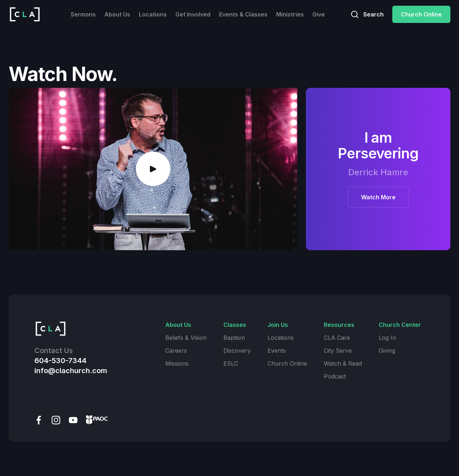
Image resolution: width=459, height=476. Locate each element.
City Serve (338, 351)
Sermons (83, 14)
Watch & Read (343, 363)
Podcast (335, 376)
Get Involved (193, 14)
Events (277, 351)
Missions (177, 363)
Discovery (237, 351)
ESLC (231, 363)
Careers (176, 351)
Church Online (421, 14)
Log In (387, 338)
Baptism (234, 338)
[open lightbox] (153, 169)
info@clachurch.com (71, 371)
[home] (25, 14)
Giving (387, 351)
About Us (117, 14)
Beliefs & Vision (186, 338)
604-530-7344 (60, 361)
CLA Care (337, 338)
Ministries (290, 14)
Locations (153, 14)
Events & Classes (243, 14)
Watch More (378, 197)
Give (319, 14)
